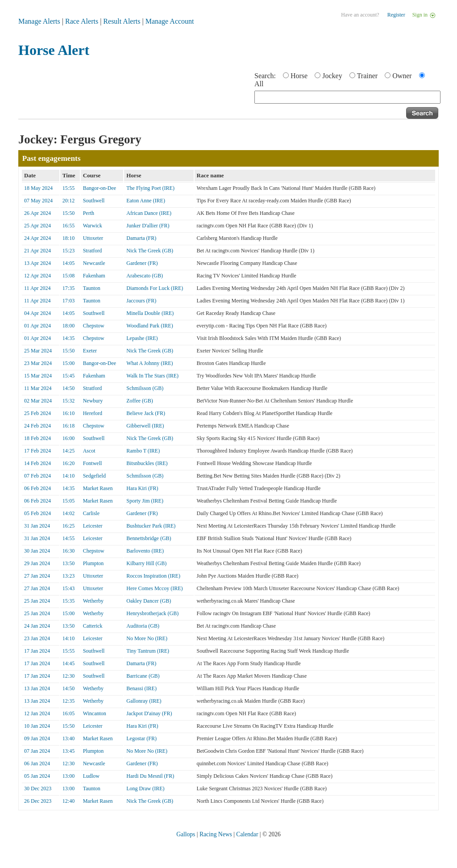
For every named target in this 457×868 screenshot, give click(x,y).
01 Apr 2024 (37, 326)
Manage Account (170, 21)
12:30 (69, 676)
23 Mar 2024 (38, 363)
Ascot (89, 451)
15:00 (69, 363)
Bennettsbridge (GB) (149, 538)
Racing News (216, 834)
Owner (402, 76)
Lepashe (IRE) (142, 338)
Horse (299, 76)
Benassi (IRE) (141, 688)
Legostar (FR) (141, 738)
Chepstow (94, 326)
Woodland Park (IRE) (150, 326)
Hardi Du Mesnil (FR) (150, 776)
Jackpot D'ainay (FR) (149, 713)
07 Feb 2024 (37, 476)
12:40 (69, 801)
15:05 (69, 501)
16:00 (69, 438)
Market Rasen (98, 488)
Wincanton (95, 713)
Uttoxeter (93, 238)
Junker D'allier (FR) (148, 226)
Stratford (93, 251)
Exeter (90, 351)
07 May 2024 (38, 201)
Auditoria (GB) (143, 626)
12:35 (69, 701)
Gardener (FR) (142, 263)
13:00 (69, 776)
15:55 (69, 188)
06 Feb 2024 (37, 488)
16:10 (69, 413)
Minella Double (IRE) (150, 313)
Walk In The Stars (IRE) (152, 376)
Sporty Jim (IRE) (145, 501)
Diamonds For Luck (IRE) (155, 288)
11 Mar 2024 (38, 388)
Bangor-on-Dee (100, 188)
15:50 (69, 213)
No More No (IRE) (147, 638)
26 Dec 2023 (38, 801)
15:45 (69, 376)
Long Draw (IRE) (145, 788)
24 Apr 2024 (37, 238)
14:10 (69, 476)
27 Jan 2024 (37, 576)
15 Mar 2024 (38, 376)
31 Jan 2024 (37, 526)
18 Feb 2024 (37, 438)
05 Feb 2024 (37, 513)
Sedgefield (94, 476)
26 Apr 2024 (37, 213)
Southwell (94, 201)
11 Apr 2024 (37, 288)
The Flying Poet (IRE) (150, 188)
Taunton (92, 288)
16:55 (69, 226)
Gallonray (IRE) (144, 701)
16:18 (69, 426)
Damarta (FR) (141, 238)
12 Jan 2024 (37, 713)
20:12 (69, 201)
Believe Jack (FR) (146, 413)
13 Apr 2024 (37, 263)
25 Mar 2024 (38, 351)
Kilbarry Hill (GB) (146, 563)
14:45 (69, 663)
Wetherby (93, 601)
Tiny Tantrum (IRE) (148, 651)
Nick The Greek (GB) (150, 251)
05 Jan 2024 (37, 776)
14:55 (69, 538)
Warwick (93, 226)
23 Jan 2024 (37, 638)
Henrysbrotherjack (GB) (152, 613)
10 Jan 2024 (37, 726)
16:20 (69, 463)
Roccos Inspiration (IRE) (153, 576)
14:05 (69, 263)
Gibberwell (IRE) (145, 426)
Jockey (332, 76)
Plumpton (93, 563)
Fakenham (94, 276)
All (259, 84)
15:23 (69, 251)
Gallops (186, 834)
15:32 (69, 401)
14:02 (69, 513)
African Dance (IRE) (149, 213)
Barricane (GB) (143, 676)
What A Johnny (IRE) (150, 363)
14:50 (69, 388)
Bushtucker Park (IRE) (151, 526)
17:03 (69, 301)
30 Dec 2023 (38, 788)
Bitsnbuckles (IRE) (147, 463)
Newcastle (94, 263)
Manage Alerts (39, 21)
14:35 (69, 338)
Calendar (247, 834)
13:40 (69, 738)
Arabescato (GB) (145, 276)
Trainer (368, 76)
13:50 (69, 563)
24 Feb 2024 (37, 426)
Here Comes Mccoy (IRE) (154, 588)
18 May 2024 (38, 188)
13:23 (69, 576)
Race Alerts (82, 21)
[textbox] (347, 97)
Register (396, 15)
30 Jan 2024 (37, 551)
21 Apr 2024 (37, 251)
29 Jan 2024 (37, 563)
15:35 (69, 601)
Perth (89, 213)
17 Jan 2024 (37, 651)
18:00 (69, 326)
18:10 (69, 238)
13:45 (69, 751)
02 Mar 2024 (38, 401)
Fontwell (93, 463)
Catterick (93, 626)
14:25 (69, 451)
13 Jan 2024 (37, 688)
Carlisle (91, 513)
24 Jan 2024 (37, 626)
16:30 (69, 551)
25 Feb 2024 (37, 413)
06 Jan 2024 (37, 763)
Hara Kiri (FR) (142, 488)
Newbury (93, 401)
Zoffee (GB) (139, 401)
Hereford (93, 413)
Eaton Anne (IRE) (146, 201)
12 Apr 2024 (37, 276)
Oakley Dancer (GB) (149, 601)
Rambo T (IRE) (143, 451)
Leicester (93, 526)
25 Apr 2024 (37, 226)
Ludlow (91, 776)
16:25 (69, 526)
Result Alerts (122, 21)
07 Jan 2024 (37, 751)
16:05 (69, 713)
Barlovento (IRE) (145, 551)
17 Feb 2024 (37, 451)
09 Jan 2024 (37, 738)
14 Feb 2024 (37, 463)
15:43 (69, 588)
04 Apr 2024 (37, 313)
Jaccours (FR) (141, 301)
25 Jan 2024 (37, 601)
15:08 (69, 276)
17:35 (69, 288)
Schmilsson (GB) (145, 388)
